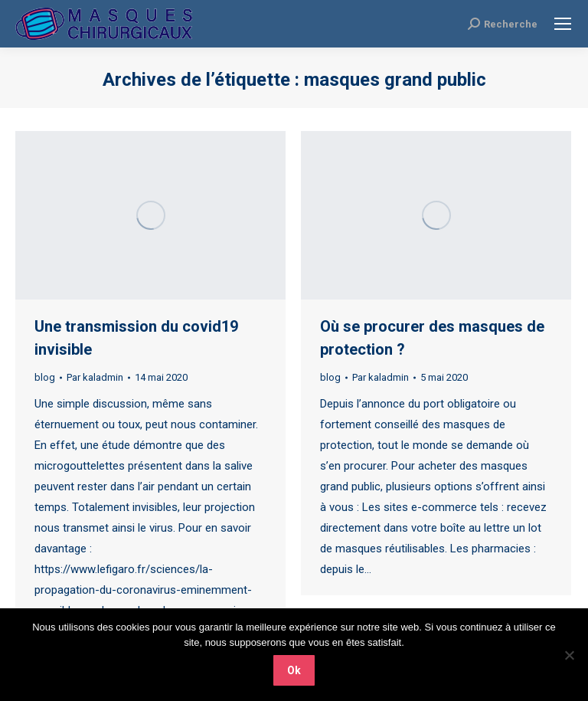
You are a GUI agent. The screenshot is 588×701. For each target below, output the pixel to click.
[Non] (569, 655)
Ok (294, 670)
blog (45, 377)
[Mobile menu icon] (563, 24)
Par (95, 377)
